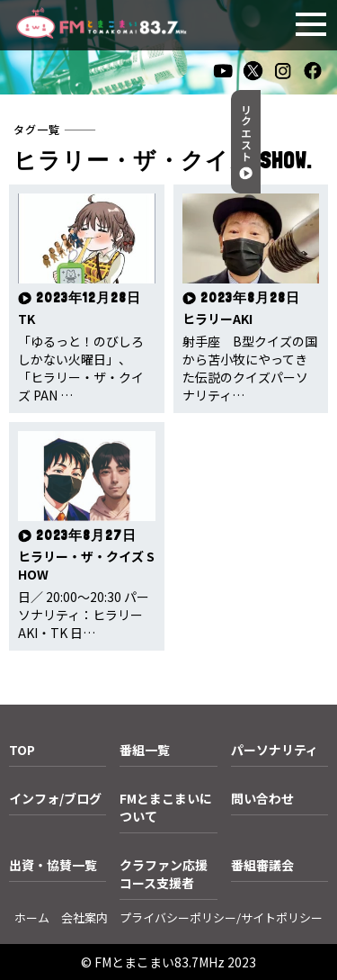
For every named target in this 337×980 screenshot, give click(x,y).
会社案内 (84, 917)
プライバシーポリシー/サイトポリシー (221, 917)
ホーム (32, 917)
